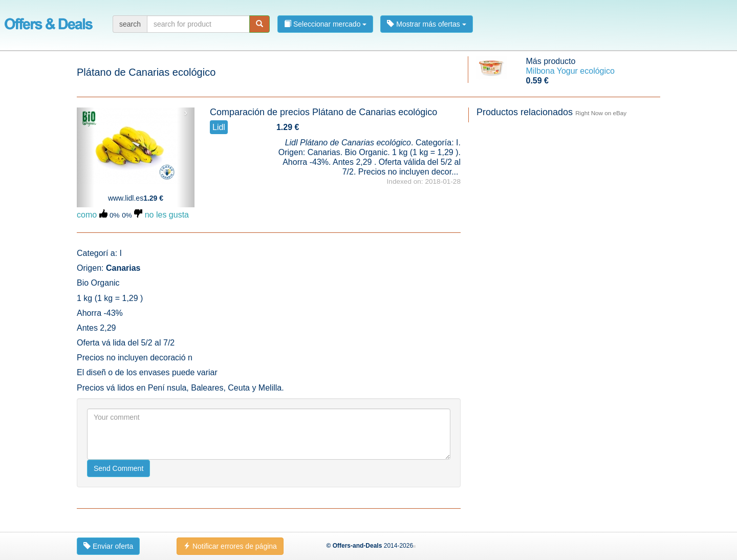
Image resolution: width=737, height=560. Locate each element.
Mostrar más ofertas (426, 24)
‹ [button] (86, 113)
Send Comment (118, 468)
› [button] (186, 113)
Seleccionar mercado (325, 24)
